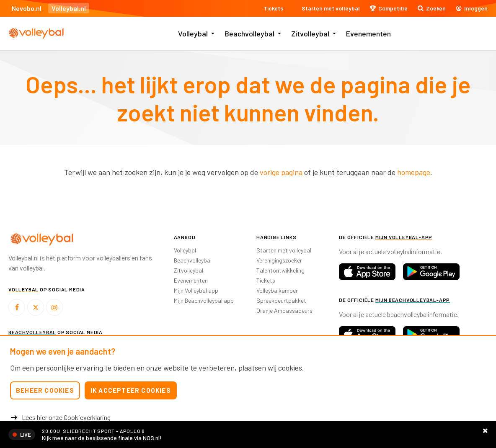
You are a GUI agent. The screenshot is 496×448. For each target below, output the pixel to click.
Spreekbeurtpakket (281, 300)
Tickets (266, 280)
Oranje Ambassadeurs (284, 310)
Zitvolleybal (310, 33)
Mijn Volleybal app (196, 290)
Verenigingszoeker (279, 260)
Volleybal (193, 33)
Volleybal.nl (69, 8)
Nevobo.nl (27, 8)
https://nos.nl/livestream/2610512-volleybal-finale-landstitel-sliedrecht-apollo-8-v (248, 434)
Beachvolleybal (249, 33)
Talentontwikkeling (280, 270)
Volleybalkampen (278, 290)
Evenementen (368, 33)
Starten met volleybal (284, 250)
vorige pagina (281, 172)
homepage (414, 172)
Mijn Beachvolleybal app (204, 300)
